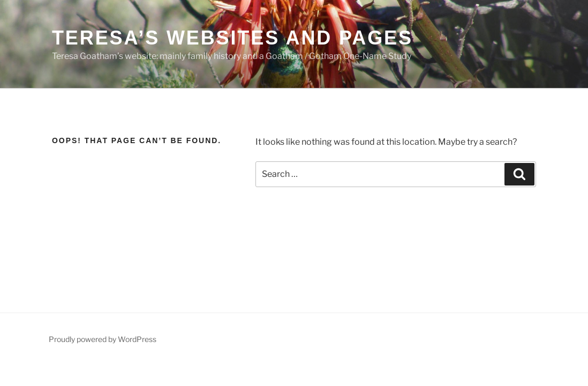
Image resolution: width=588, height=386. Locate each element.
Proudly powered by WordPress (103, 339)
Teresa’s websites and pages (232, 38)
